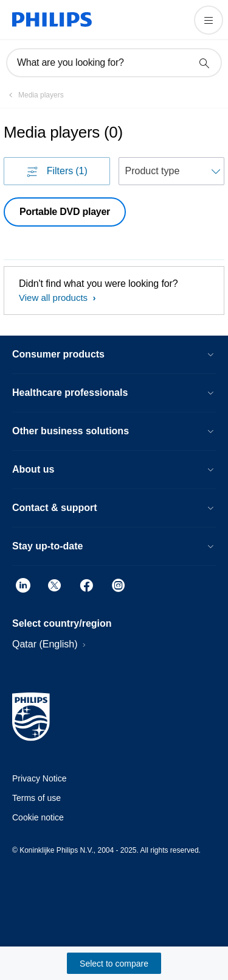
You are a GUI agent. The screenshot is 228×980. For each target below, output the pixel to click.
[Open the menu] (209, 20)
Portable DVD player (65, 212)
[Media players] (34, 95)
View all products (54, 298)
